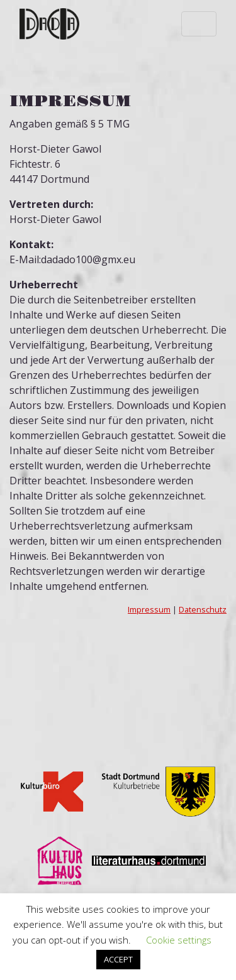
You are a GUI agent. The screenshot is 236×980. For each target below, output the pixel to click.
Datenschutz (203, 609)
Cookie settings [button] (179, 940)
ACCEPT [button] (118, 959)
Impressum (149, 609)
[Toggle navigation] (199, 24)
